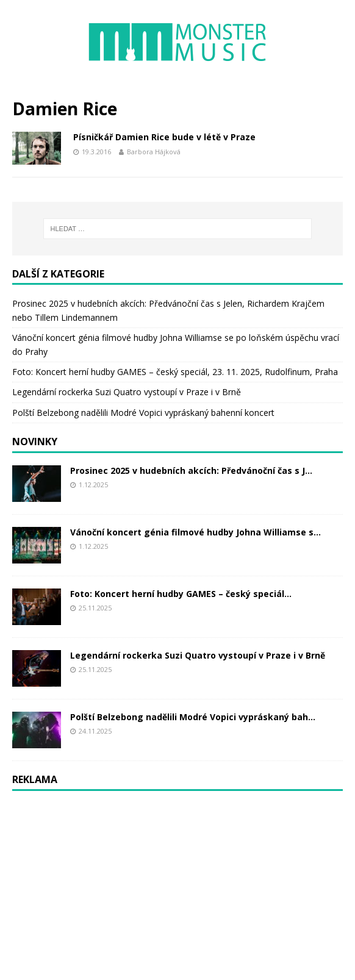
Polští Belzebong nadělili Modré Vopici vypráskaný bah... (193, 717)
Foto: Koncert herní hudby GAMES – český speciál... (181, 594)
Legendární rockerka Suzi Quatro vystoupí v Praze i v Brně (127, 392)
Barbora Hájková (154, 152)
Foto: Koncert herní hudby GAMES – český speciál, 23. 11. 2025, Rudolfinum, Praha (175, 372)
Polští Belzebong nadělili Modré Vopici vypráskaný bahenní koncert (143, 413)
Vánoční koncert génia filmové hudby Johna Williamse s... (195, 532)
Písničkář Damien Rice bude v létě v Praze (164, 137)
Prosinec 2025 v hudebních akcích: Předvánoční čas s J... (191, 470)
